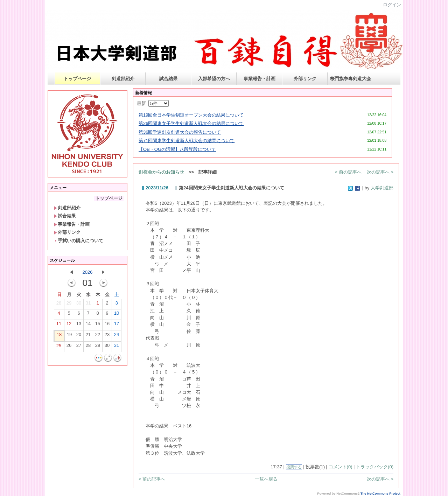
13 (79, 325)
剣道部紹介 (123, 79)
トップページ (77, 79)
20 (79, 336)
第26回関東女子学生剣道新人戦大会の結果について (191, 123)
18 (59, 336)
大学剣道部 (382, 188)
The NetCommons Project (380, 494)
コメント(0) (341, 467)
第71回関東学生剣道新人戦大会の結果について (187, 141)
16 (107, 325)
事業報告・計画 (260, 79)
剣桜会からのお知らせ (161, 172)
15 (98, 325)
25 (59, 347)
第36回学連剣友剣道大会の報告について (180, 132)
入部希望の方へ (214, 79)
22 (98, 336)
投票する (294, 467)
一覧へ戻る (266, 479)
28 (59, 305)
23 (107, 336)
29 (69, 305)
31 (88, 305)
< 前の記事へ (348, 172)
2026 (88, 272)
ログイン (392, 5)
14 (88, 325)
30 (79, 305)
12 (69, 325)
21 (88, 336)
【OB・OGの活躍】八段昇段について (177, 149)
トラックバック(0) (375, 467)
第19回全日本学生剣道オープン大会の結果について (191, 115)
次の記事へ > (380, 172)
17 (117, 325)
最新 (153, 103)
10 (117, 315)
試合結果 (168, 79)
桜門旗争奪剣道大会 (351, 79)
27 (79, 347)
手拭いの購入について (79, 241)
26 (69, 347)
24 (117, 336)
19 (69, 336)
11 (59, 325)
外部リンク (305, 79)
